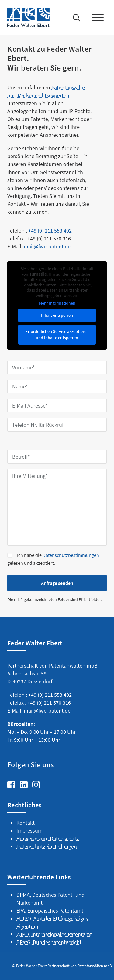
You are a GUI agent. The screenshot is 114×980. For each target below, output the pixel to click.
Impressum (29, 852)
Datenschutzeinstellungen (47, 868)
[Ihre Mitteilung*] (57, 507)
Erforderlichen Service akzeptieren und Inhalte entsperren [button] (57, 335)
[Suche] (75, 18)
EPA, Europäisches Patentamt (50, 932)
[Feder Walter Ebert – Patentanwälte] (30, 18)
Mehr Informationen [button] (57, 303)
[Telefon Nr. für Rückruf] (57, 425)
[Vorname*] (57, 367)
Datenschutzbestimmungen (71, 555)
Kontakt (26, 844)
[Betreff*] (57, 457)
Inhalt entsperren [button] (57, 315)
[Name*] (57, 386)
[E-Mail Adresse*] (57, 406)
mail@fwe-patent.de (47, 732)
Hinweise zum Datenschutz (48, 860)
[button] (99, 18)
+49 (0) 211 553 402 (50, 252)
